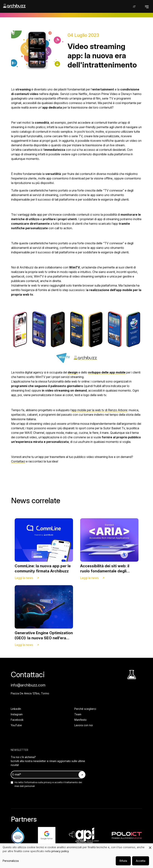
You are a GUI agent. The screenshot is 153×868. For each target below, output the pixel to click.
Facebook (17, 720)
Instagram (17, 714)
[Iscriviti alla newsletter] (82, 775)
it (134, 7)
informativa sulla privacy (38, 782)
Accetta (141, 861)
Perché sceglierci (85, 709)
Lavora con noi (84, 725)
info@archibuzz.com (28, 685)
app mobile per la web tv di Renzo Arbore (99, 410)
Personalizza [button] (11, 861)
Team (78, 714)
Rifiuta (123, 861)
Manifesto (80, 720)
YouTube (16, 725)
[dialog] (76, 856)
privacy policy (60, 851)
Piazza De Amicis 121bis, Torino (30, 693)
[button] (147, 7)
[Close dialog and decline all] (150, 846)
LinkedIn (16, 709)
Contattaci (18, 461)
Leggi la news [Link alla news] (24, 578)
